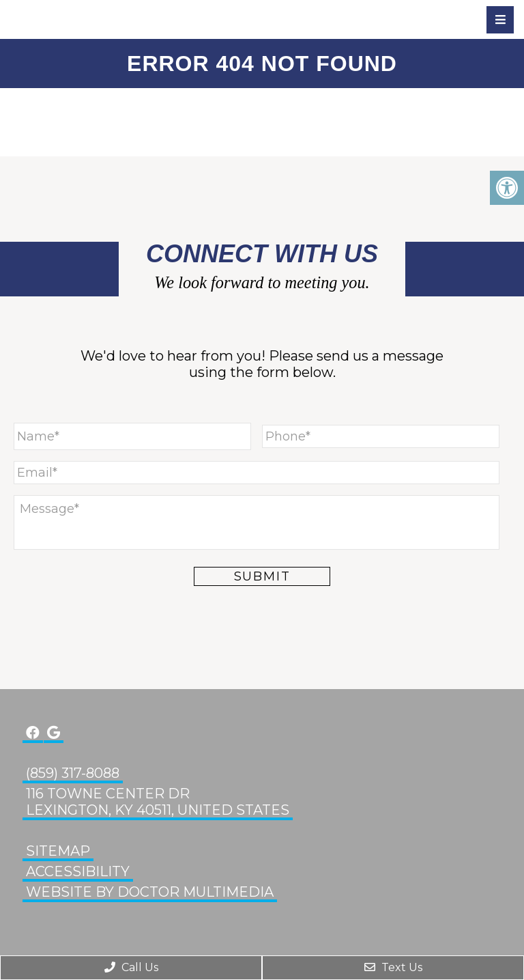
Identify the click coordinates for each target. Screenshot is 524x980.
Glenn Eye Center (85, 19)
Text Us (393, 967)
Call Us (131, 967)
